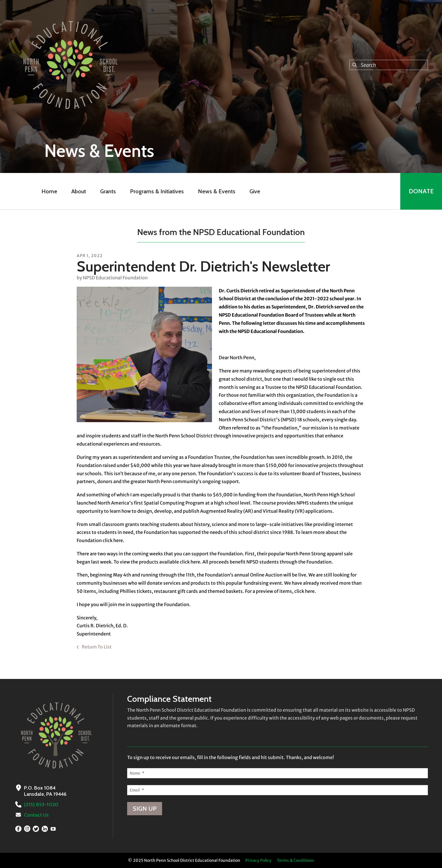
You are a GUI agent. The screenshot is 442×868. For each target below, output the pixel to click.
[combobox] (389, 65)
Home (49, 191)
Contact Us (36, 815)
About (79, 191)
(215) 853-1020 (41, 805)
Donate (421, 191)
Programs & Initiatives (157, 191)
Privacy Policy (258, 860)
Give (255, 191)
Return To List (96, 647)
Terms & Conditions (295, 860)
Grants (108, 191)
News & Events (217, 191)
